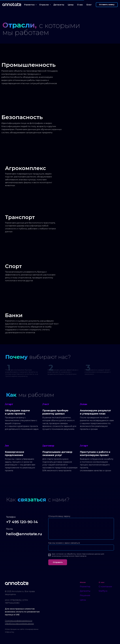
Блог (89, 5)
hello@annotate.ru (24, 534)
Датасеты (59, 5)
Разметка (30, 5)
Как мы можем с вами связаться (64, 543)
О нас (80, 5)
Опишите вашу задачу (59, 516)
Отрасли (44, 5)
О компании (105, 587)
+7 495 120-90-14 (22, 522)
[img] (60, 69)
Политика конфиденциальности (19, 620)
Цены (71, 5)
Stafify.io (103, 591)
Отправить (58, 562)
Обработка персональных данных (19, 623)
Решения (85, 595)
